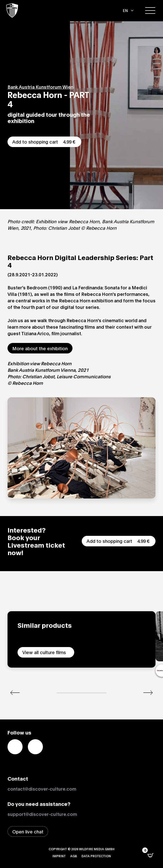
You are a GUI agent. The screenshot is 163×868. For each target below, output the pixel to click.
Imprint (59, 856)
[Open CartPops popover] (150, 855)
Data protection (96, 856)
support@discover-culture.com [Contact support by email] (42, 814)
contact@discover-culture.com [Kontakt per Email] (42, 789)
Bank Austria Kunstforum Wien (40, 87)
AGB (74, 856)
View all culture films (44, 652)
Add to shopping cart (44, 142)
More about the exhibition (40, 348)
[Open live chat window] (28, 831)
